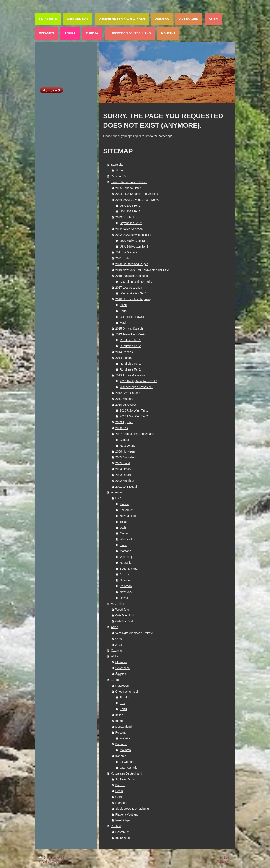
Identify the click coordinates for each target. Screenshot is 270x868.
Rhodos (125, 697)
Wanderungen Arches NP (136, 387)
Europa (116, 680)
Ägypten (121, 674)
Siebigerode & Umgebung (132, 809)
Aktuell (120, 170)
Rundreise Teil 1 (130, 340)
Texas (124, 522)
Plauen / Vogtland (127, 814)
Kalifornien (127, 510)
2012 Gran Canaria (128, 393)
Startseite (117, 165)
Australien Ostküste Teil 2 (136, 282)
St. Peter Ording (126, 779)
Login (228, 858)
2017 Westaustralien (129, 288)
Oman (119, 639)
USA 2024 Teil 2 (130, 206)
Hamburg (122, 803)
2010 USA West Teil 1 (134, 410)
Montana (125, 551)
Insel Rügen (123, 820)
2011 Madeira (124, 399)
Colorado (126, 586)
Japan (119, 645)
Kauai (124, 311)
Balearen (121, 744)
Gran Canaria (129, 768)
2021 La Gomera (126, 252)
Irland (119, 721)
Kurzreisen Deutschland (127, 773)
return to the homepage (157, 136)
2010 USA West (126, 405)
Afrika (115, 656)
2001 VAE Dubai (126, 487)
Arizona (125, 574)
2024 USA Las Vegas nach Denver (138, 200)
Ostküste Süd (124, 621)
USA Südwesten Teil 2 (134, 241)
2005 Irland (123, 463)
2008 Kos (122, 428)
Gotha (119, 797)
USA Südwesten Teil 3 (134, 247)
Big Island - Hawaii (132, 317)
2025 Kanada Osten (129, 188)
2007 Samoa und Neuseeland (135, 434)
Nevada (125, 580)
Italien (119, 715)
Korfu (123, 709)
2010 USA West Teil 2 (134, 416)
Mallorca (125, 750)
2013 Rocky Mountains (130, 375)
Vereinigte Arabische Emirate (134, 633)
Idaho (123, 545)
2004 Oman (123, 469)
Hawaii (124, 598)
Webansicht (224, 862)
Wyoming (126, 557)
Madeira (125, 738)
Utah (123, 528)
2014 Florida (124, 358)
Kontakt (116, 826)
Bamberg (121, 785)
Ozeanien (117, 651)
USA (118, 498)
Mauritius (121, 662)
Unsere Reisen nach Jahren (129, 182)
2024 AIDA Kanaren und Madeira (137, 194)
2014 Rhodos (124, 352)
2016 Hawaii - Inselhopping (133, 299)
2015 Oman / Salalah (129, 329)
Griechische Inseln (127, 692)
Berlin (119, 791)
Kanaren (121, 756)
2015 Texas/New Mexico (131, 334)
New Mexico (128, 516)
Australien (118, 604)
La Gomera (127, 762)
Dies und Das (120, 176)
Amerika (116, 492)
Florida (124, 504)
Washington (127, 539)
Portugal (121, 732)
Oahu (123, 305)
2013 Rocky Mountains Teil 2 (139, 381)
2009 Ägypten (124, 422)
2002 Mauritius (125, 481)
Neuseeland (128, 446)
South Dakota (129, 569)
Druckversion (50, 858)
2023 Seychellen (126, 217)
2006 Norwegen (126, 451)
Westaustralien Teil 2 (133, 293)
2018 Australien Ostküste (132, 276)
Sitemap (68, 858)
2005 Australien (126, 457)
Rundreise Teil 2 (130, 346)
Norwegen (122, 686)
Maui (123, 323)
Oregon (125, 533)
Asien (115, 627)
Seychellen (123, 668)
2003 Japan (123, 475)
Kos (122, 703)
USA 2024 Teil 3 (130, 211)
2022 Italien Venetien (129, 229)
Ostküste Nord (125, 615)
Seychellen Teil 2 (131, 223)
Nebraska (126, 563)
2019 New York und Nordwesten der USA (142, 270)
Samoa (124, 440)
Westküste (122, 610)
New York (126, 592)
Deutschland (124, 727)
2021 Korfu (123, 258)
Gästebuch (123, 832)
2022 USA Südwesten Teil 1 (134, 235)
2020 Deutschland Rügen (132, 264)
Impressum (123, 838)
